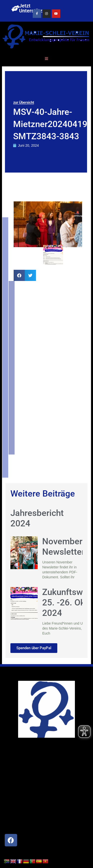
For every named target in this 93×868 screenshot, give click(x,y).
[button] (19, 275)
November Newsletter (63, 547)
